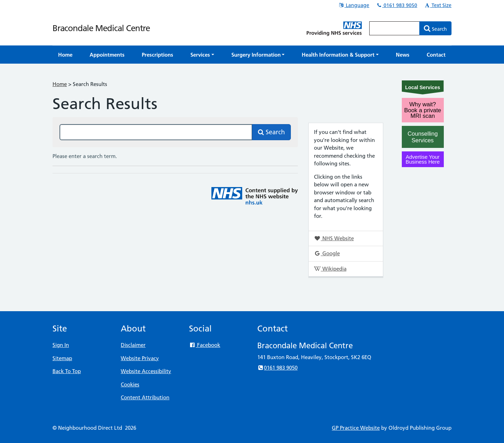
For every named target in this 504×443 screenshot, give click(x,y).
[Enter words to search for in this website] (394, 28)
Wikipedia (330, 269)
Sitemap (62, 358)
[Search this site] (156, 132)
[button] (202, 55)
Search (271, 132)
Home (60, 84)
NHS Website (334, 238)
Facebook (205, 345)
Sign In (61, 345)
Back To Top (67, 371)
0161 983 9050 (397, 5)
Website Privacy (140, 358)
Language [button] (354, 5)
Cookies (130, 384)
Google (327, 253)
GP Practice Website (356, 428)
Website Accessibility (146, 371)
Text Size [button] (438, 5)
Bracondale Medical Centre (101, 28)
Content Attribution (145, 397)
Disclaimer (133, 345)
